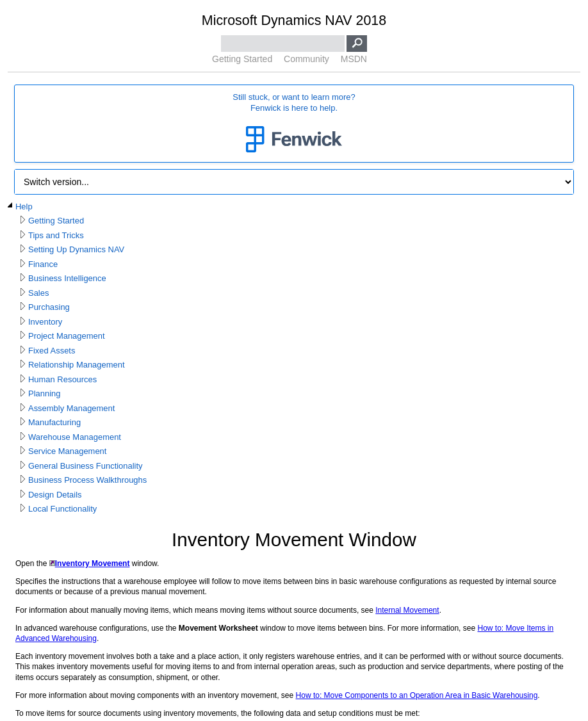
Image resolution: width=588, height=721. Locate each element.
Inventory (45, 322)
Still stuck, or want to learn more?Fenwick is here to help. (294, 124)
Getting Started (242, 59)
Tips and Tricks (56, 235)
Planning (44, 393)
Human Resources (62, 379)
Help (24, 207)
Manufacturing (54, 422)
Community (306, 59)
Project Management (67, 336)
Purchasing (49, 307)
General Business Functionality (86, 466)
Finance (43, 264)
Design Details (55, 495)
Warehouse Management (75, 437)
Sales (38, 293)
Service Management (67, 451)
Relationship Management (77, 365)
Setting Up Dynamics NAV (76, 249)
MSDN (354, 59)
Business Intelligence (67, 278)
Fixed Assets (52, 351)
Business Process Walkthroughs (87, 480)
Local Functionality (62, 509)
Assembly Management (71, 408)
